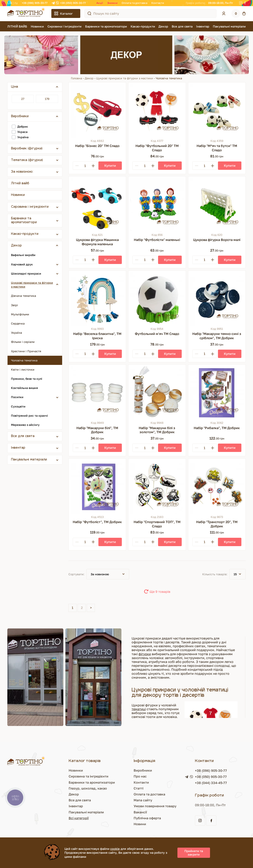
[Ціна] (23, 99)
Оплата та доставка (134, 3)
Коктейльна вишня (24, 388)
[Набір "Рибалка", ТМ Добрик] (217, 393)
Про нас (140, 776)
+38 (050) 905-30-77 (73, 3)
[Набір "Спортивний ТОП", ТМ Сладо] (157, 487)
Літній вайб (20, 184)
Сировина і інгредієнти (64, 26)
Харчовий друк (22, 264)
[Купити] (110, 166)
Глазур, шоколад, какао (88, 788)
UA (10, 3)
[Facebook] (245, 3)
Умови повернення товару (155, 806)
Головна (76, 78)
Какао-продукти (143, 26)
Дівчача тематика (24, 296)
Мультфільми (20, 314)
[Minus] (77, 166)
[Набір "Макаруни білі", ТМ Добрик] (97, 393)
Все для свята (182, 26)
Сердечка (18, 323)
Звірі (14, 305)
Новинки (37, 26)
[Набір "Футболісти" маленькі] (157, 205)
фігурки (145, 654)
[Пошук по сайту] (89, 13)
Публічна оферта (147, 818)
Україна (16, 333)
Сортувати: (76, 574)
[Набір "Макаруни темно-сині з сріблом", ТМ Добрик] (217, 299)
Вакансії (140, 812)
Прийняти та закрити (194, 853)
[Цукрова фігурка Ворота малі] (217, 205)
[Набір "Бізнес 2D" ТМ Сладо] (97, 111)
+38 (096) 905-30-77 (35, 3)
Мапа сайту (143, 800)
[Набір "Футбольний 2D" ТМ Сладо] (157, 111)
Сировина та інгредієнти (89, 776)
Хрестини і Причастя (26, 351)
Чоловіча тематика (24, 360)
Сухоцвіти (18, 406)
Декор (163, 26)
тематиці (139, 709)
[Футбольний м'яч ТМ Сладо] (157, 299)
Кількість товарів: (215, 574)
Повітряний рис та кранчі (29, 416)
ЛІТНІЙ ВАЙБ (17, 26)
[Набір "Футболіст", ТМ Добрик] (97, 487)
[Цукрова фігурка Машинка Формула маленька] (97, 205)
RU (16, 3)
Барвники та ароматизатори (106, 26)
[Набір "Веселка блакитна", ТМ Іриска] (97, 299)
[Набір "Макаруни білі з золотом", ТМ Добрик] (157, 393)
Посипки (17, 397)
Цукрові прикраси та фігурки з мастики (125, 78)
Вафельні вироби (23, 255)
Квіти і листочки (23, 369)
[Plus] (93, 166)
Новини (140, 824)
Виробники (143, 770)
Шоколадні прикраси (26, 273)
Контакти (158, 3)
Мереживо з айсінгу (25, 425)
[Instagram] (241, 3)
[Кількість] (85, 166)
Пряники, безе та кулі (27, 379)
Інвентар (203, 26)
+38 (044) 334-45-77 (211, 783)
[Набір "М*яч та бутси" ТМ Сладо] (217, 111)
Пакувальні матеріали (229, 26)
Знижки (112, 3)
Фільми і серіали (23, 342)
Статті (139, 788)
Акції (100, 3)
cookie (115, 849)
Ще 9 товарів (160, 592)
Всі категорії (79, 818)
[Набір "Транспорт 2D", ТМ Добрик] (217, 487)
